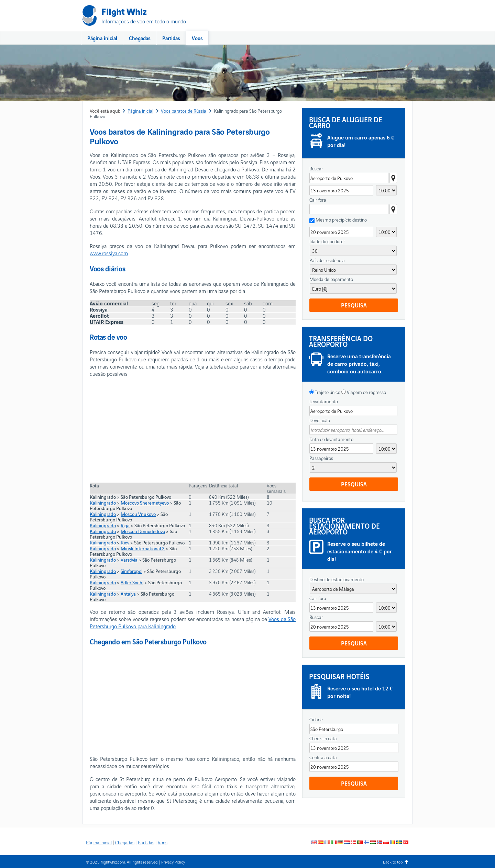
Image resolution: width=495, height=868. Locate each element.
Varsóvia (129, 560)
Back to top (393, 862)
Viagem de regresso (366, 392)
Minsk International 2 (143, 548)
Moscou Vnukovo (138, 514)
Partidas (171, 38)
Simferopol (131, 571)
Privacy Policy (173, 862)
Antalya (128, 594)
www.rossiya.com (109, 253)
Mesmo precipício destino (341, 220)
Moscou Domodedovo (143, 531)
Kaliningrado (103, 503)
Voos (197, 38)
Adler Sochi (132, 582)
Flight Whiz (124, 11)
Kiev (125, 542)
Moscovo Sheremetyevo (145, 503)
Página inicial (102, 38)
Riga (125, 525)
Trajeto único (327, 392)
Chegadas (140, 38)
